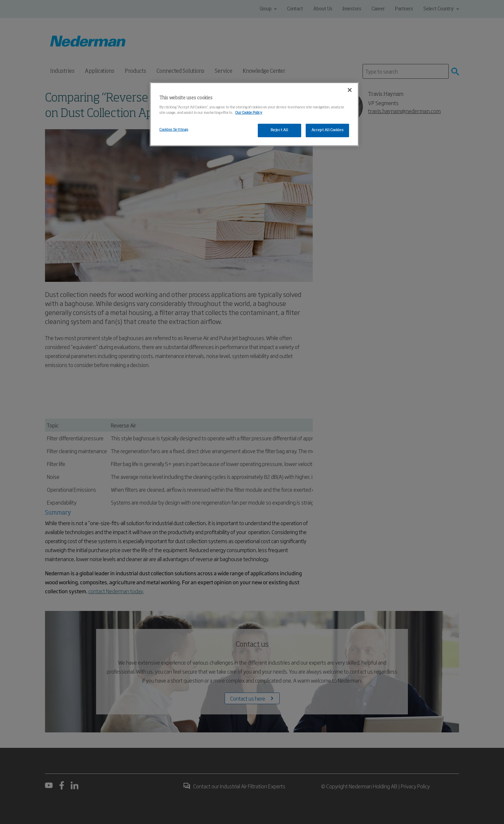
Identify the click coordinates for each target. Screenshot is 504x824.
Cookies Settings (174, 130)
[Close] (350, 90)
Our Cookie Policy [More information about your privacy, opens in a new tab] (249, 113)
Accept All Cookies (327, 130)
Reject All (279, 130)
